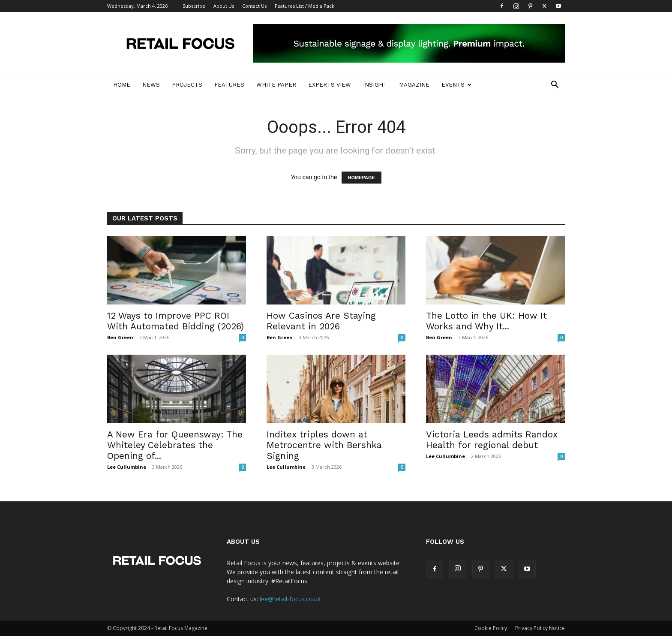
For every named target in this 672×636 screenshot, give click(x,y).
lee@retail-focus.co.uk (290, 599)
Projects (187, 85)
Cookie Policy (491, 628)
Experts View (330, 85)
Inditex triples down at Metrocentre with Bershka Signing (324, 445)
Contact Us (254, 6)
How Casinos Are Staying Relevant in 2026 (321, 321)
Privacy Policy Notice (540, 628)
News (151, 85)
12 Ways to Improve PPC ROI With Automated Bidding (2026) (175, 321)
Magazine (414, 85)
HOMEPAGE (361, 178)
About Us (224, 6)
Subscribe (194, 6)
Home (122, 85)
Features (229, 85)
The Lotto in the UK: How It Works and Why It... (486, 321)
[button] (555, 86)
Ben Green (120, 337)
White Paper (276, 85)
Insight (375, 85)
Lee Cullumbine (127, 467)
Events (456, 85)
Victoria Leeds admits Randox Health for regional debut (492, 440)
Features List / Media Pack (304, 6)
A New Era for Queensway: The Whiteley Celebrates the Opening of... (175, 445)
